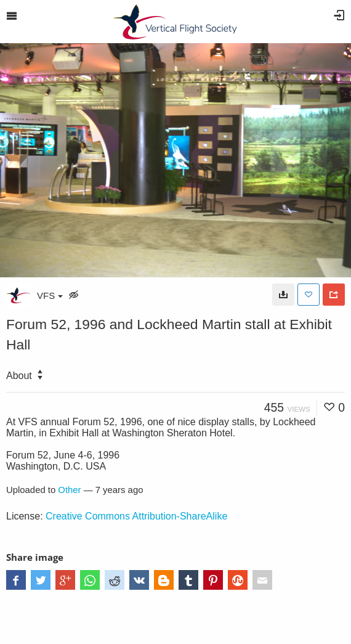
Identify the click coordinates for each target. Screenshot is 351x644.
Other (69, 490)
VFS (50, 296)
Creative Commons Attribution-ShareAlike (136, 516)
